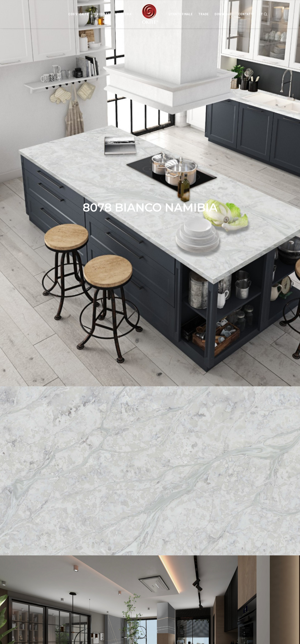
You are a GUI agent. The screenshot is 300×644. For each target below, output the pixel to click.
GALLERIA (124, 14)
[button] (266, 14)
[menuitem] (78, 14)
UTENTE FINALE (181, 14)
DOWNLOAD (223, 14)
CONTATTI (246, 14)
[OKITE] (150, 14)
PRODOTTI (103, 14)
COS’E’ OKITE (78, 14)
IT (261, 14)
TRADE (204, 14)
